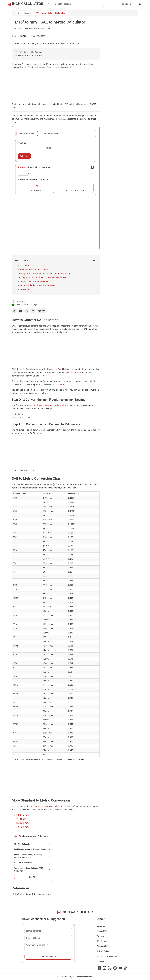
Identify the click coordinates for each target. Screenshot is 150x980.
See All (32, 877)
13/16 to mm (22, 827)
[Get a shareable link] (36, 188)
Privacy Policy (103, 951)
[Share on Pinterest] (33, 311)
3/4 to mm (21, 819)
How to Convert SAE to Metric (34, 269)
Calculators (128, 4)
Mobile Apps (103, 941)
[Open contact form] (92, 167)
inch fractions (75, 372)
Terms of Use (103, 946)
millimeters (60, 384)
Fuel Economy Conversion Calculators (32, 849)
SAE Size (22, 143)
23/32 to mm (22, 815)
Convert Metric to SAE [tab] (49, 133)
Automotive (28, 13)
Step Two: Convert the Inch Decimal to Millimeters (44, 277)
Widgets (101, 936)
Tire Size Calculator (32, 844)
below (45, 179)
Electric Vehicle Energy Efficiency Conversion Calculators (32, 856)
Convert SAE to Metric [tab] (27, 133)
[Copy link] (14, 311)
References (25, 289)
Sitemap (101, 961)
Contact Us (102, 931)
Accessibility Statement (107, 956)
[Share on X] (27, 311)
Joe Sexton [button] (23, 301)
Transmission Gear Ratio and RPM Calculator (32, 870)
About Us (101, 926)
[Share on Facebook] (21, 311)
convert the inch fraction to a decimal (46, 405)
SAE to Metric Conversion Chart (35, 281)
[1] (58, 368)
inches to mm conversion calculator (44, 806)
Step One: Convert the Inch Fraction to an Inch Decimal (47, 273)
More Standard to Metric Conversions (37, 285)
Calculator (25, 266)
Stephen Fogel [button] (32, 305)
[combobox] (79, 4)
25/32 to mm (22, 823)
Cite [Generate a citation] (42, 311)
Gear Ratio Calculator (32, 863)
